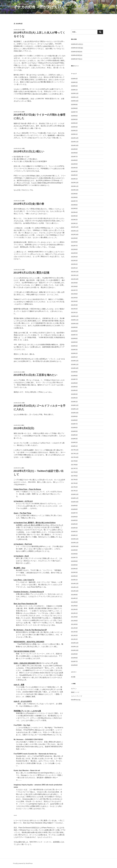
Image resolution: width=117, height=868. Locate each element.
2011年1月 (74, 639)
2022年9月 (74, 238)
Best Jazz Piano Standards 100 (25, 604)
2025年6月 (74, 116)
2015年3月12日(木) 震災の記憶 (31, 273)
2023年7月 (74, 201)
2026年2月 (74, 86)
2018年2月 (74, 442)
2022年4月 (74, 257)
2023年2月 (74, 220)
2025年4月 (74, 123)
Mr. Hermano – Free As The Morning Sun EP (30, 630)
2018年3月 (74, 439)
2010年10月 (75, 650)
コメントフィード (77, 696)
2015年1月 (74, 580)
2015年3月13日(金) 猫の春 (29, 204)
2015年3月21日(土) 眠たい (29, 151)
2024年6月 (74, 160)
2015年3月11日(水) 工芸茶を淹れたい (35, 375)
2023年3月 (74, 216)
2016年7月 (74, 513)
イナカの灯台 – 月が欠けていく (39, 7)
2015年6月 (74, 561)
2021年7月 (74, 290)
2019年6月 (74, 383)
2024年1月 (74, 179)
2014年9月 (74, 595)
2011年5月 (74, 624)
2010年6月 (74, 665)
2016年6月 (74, 517)
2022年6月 (74, 249)
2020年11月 (75, 320)
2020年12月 (75, 316)
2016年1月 (74, 535)
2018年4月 (74, 435)
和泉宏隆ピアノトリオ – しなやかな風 (27, 711)
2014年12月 (75, 584)
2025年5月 (74, 119)
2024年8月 (74, 153)
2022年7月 (74, 246)
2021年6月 (74, 294)
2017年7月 (74, 468)
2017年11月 (75, 454)
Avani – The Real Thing (22, 513)
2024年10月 (75, 145)
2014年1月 (74, 598)
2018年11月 (75, 409)
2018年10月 (75, 413)
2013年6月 (74, 602)
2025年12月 (75, 93)
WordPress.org (76, 700)
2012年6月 (74, 606)
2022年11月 (75, 231)
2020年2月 (74, 353)
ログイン (74, 689)
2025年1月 (74, 134)
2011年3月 (74, 632)
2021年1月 (74, 312)
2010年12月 (75, 643)
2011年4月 (74, 628)
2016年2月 (74, 532)
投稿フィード (75, 692)
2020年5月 (74, 342)
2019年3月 (74, 394)
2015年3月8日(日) (24, 428)
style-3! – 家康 (19, 685)
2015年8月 (74, 554)
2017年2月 (74, 487)
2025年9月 (74, 105)
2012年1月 (74, 613)
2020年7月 (74, 335)
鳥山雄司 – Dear (19, 568)
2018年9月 (74, 416)
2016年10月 (75, 502)
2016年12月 (75, 494)
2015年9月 (74, 550)
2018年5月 (74, 431)
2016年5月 (74, 520)
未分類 (73, 677)
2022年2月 (74, 264)
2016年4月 (74, 524)
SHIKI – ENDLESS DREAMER (25, 663)
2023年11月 (75, 186)
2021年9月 (74, 283)
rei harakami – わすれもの (23, 501)
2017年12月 (75, 450)
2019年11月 (75, 364)
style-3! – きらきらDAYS (23, 701)
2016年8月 (74, 509)
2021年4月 (74, 301)
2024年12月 (75, 138)
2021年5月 (74, 298)
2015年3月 (74, 572)
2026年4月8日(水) (77, 55)
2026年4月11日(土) (77, 44)
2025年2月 (74, 131)
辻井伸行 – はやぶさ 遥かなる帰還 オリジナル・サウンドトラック (40, 525)
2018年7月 (74, 424)
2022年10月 (75, 235)
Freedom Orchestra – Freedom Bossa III (29, 592)
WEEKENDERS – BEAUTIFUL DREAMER (29, 642)
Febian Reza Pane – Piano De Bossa (27, 489)
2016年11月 (75, 498)
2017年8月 (74, 465)
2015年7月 (74, 558)
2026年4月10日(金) (77, 48)
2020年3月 (74, 350)
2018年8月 (74, 420)
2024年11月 (75, 142)
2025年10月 (75, 101)
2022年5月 (74, 253)
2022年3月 (74, 261)
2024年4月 (74, 168)
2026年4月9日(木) (77, 52)
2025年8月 (74, 108)
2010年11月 (75, 647)
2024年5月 (74, 164)
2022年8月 (74, 242)
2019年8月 (74, 376)
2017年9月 (74, 461)
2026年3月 (74, 82)
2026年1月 (74, 90)
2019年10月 (75, 368)
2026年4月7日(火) (77, 59)
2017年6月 (74, 472)
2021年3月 (74, 305)
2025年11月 (75, 97)
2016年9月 (74, 506)
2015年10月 (75, 546)
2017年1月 (74, 491)
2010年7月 (74, 661)
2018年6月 (74, 428)
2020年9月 (74, 327)
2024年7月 (74, 157)
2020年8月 (74, 331)
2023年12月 (75, 183)
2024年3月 (74, 171)
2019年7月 (74, 379)
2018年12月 (75, 405)
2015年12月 (75, 539)
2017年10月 (75, 457)
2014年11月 (75, 587)
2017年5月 (74, 476)
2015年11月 (75, 543)
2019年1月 (74, 402)
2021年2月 (74, 309)
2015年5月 (74, 565)
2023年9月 (74, 194)
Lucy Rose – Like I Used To (24, 580)
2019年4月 (74, 390)
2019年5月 (74, 387)
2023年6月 (74, 205)
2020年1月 (74, 357)
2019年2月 (74, 398)
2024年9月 (74, 149)
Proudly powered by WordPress (23, 863)
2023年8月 (74, 197)
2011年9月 (74, 617)
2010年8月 (74, 658)
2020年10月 (75, 324)
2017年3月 (74, 483)
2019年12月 (75, 361)
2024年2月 (74, 175)
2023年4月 (74, 212)
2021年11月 (75, 275)
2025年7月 (74, 112)
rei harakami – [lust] (21, 556)
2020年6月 (74, 338)
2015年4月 (74, 569)
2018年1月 (74, 446)
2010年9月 (74, 654)
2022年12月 (75, 227)
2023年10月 (75, 190)
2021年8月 (74, 286)
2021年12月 (75, 272)
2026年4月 (74, 79)
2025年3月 (74, 127)
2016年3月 (74, 528)
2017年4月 (74, 480)
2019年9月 (74, 372)
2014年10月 (75, 591)
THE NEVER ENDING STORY (24, 651)
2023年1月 (74, 223)
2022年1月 (74, 268)
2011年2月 (74, 635)
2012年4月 (74, 609)
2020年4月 (74, 346)
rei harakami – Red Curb (23, 544)
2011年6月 (74, 621)
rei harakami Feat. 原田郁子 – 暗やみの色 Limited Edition (35, 523)
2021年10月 (75, 279)
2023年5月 (74, 209)
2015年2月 (74, 576)
